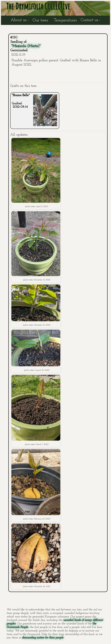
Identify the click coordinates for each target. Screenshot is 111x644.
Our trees (40, 20)
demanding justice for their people (43, 638)
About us (19, 20)
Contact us (89, 20)
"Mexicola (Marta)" (26, 46)
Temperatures (65, 20)
